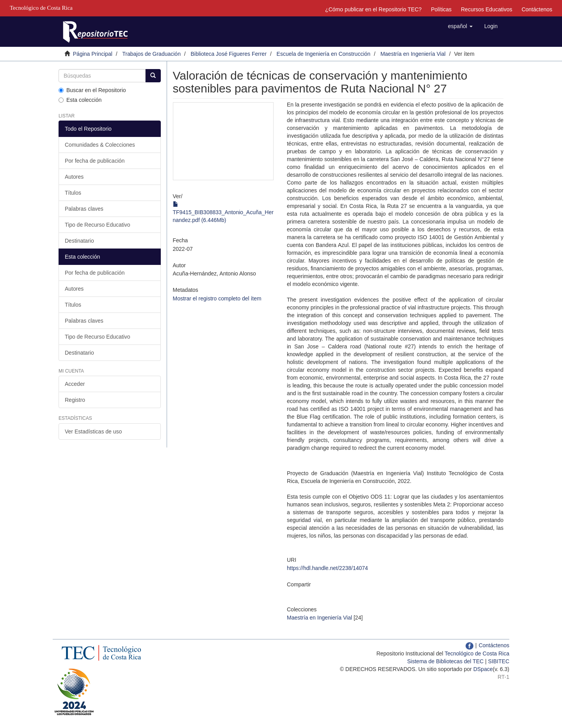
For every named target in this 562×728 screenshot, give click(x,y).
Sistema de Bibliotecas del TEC (445, 661)
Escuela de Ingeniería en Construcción (324, 54)
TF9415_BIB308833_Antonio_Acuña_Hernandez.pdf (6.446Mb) (223, 212)
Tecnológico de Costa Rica (477, 653)
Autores (74, 177)
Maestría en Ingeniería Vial (413, 54)
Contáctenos (537, 9)
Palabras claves (84, 209)
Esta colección (80, 100)
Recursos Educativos (487, 9)
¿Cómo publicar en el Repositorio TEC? (373, 9)
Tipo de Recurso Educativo (98, 225)
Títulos (73, 193)
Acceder (75, 384)
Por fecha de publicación (95, 161)
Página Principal (93, 54)
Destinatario (79, 241)
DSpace (483, 669)
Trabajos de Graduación (151, 54)
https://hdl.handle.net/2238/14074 (327, 568)
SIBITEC (499, 661)
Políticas (441, 9)
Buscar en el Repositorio (92, 90)
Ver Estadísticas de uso (93, 431)
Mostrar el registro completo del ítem (217, 298)
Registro (75, 400)
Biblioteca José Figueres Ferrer (229, 54)
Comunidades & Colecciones (100, 145)
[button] (460, 26)
